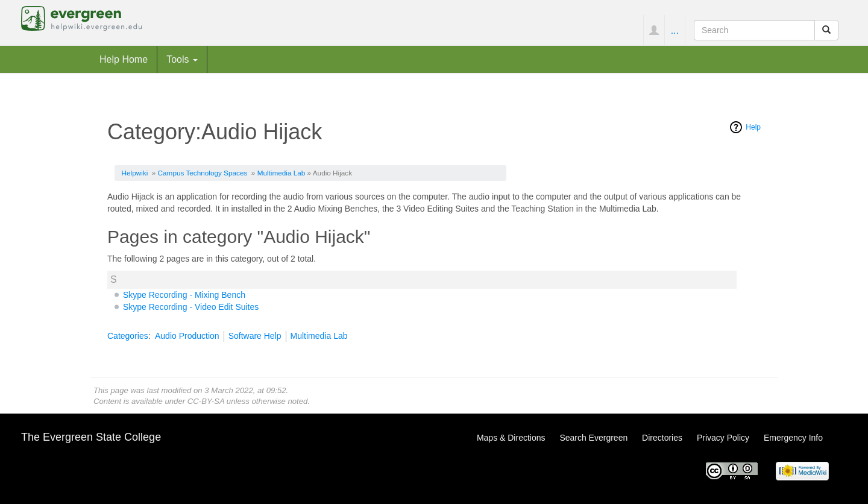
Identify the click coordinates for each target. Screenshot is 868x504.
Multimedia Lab (281, 173)
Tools (182, 59)
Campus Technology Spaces (203, 173)
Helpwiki (135, 173)
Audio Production (187, 336)
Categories (128, 336)
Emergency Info (793, 438)
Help (753, 127)
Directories (662, 438)
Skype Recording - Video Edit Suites (191, 307)
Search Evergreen (593, 438)
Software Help (255, 336)
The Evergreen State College (91, 437)
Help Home (124, 59)
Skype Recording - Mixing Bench (184, 295)
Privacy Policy (723, 438)
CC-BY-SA (206, 401)
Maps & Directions (511, 438)
